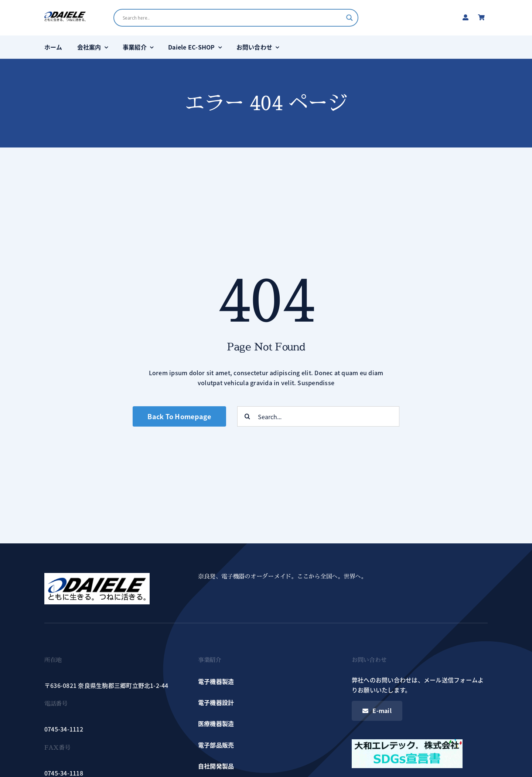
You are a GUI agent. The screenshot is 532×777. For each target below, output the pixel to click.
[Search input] (232, 18)
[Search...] (318, 416)
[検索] (247, 416)
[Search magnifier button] (349, 18)
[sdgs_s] (407, 742)
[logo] (65, 14)
